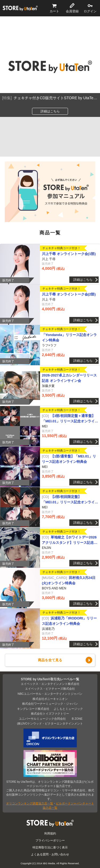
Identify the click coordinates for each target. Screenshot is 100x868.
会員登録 (72, 11)
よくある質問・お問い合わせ (50, 854)
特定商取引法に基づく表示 (50, 847)
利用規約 (50, 833)
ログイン (90, 11)
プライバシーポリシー (50, 840)
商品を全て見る (50, 660)
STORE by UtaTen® (20, 8)
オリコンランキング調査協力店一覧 (30, 803)
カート (54, 11)
